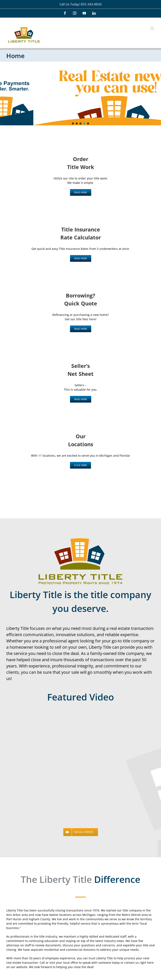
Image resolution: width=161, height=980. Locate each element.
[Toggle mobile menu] (153, 28)
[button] (73, 123)
